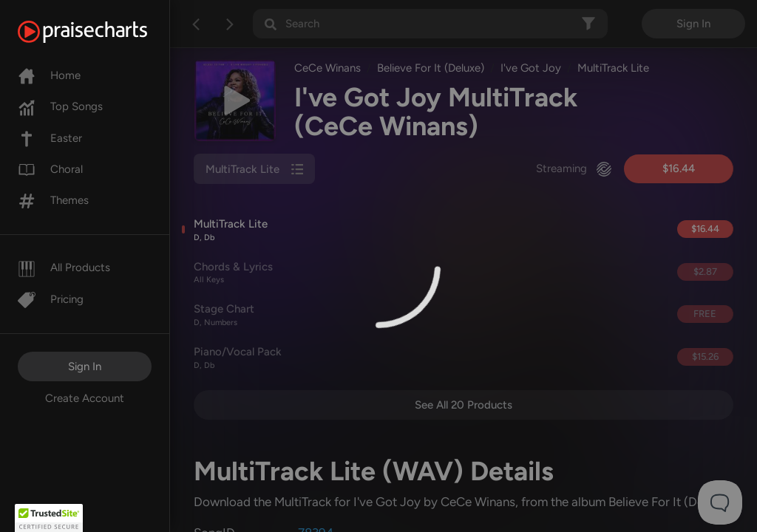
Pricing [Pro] (51, 299)
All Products (64, 267)
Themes (53, 200)
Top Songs (60, 106)
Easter (50, 138)
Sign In (85, 366)
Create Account (85, 398)
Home (49, 75)
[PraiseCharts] (101, 32)
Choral (50, 169)
